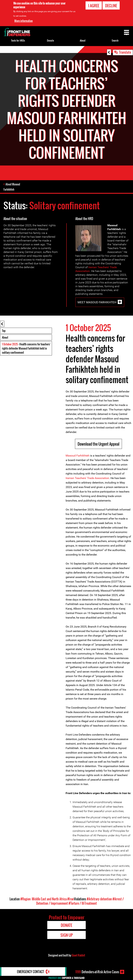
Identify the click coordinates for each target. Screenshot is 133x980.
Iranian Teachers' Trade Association (87, 478)
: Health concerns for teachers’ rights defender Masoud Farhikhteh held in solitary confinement (26, 348)
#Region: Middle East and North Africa (44, 899)
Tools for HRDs (18, 40)
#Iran (71, 899)
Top (4, 331)
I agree (94, 6)
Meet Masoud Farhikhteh (97, 302)
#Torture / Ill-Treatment (83, 903)
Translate (125, 52)
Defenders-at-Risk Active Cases (97, 972)
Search (115, 40)
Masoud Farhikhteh (77, 456)
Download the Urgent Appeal (98, 444)
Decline (111, 6)
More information (24, 21)
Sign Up (67, 935)
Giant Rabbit (78, 955)
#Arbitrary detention (99, 899)
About (5, 337)
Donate (50, 40)
